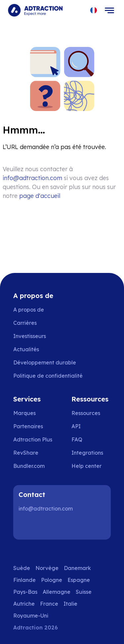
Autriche (24, 604)
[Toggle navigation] (109, 10)
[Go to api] (91, 426)
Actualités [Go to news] (26, 349)
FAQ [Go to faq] (77, 439)
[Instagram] (48, 526)
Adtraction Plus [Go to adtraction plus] (33, 439)
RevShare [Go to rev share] (26, 453)
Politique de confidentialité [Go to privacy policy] (48, 376)
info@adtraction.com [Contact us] (32, 178)
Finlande (24, 580)
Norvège (47, 568)
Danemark (77, 568)
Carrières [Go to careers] (25, 323)
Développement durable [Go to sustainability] (45, 362)
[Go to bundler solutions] (34, 466)
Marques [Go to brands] (24, 413)
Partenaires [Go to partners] (28, 426)
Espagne (79, 580)
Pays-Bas (25, 592)
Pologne (52, 580)
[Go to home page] (35, 10)
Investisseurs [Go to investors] (30, 336)
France (49, 604)
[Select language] (94, 10)
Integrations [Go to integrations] (87, 453)
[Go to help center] (91, 466)
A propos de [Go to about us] (29, 310)
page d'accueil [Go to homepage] (40, 196)
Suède (22, 568)
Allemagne (57, 592)
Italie (70, 604)
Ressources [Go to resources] (86, 413)
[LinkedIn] (26, 526)
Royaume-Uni (31, 616)
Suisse (84, 592)
